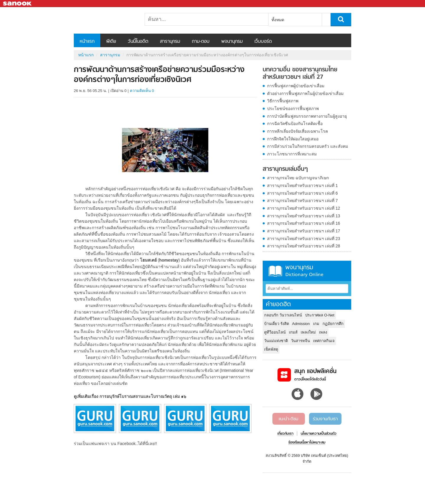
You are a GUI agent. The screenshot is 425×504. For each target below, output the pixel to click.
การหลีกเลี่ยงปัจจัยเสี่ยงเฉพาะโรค (297, 131)
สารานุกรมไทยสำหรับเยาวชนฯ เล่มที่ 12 (304, 208)
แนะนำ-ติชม (288, 419)
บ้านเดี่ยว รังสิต (277, 324)
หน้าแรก (87, 42)
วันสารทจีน (300, 341)
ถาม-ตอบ (201, 42)
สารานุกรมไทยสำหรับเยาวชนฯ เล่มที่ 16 (304, 223)
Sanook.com (18, 4)
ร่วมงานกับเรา (325, 419)
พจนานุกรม (232, 42)
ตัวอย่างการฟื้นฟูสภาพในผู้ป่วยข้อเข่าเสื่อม (305, 93)
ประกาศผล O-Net (320, 315)
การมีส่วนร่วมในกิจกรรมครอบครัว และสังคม (308, 146)
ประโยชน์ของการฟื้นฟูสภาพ (293, 109)
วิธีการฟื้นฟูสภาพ (283, 101)
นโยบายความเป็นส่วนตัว (319, 434)
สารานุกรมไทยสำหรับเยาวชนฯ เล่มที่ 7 (303, 201)
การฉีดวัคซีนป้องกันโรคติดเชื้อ (295, 124)
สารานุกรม (170, 42)
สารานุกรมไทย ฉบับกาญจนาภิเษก (298, 178)
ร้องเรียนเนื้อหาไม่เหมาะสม (307, 443)
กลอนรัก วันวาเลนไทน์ (283, 315)
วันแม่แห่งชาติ (276, 341)
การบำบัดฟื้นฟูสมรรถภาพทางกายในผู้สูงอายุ (307, 116)
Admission (301, 324)
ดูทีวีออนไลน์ (275, 332)
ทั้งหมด (278, 20)
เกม (316, 324)
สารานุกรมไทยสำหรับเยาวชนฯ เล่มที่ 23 (304, 239)
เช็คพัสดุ (271, 349)
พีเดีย (111, 42)
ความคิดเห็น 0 (142, 91)
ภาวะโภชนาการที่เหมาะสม (292, 154)
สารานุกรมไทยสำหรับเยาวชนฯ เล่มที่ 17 (304, 231)
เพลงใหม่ (308, 332)
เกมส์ (293, 332)
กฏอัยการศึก (333, 324)
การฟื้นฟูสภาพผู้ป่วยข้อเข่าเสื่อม (296, 86)
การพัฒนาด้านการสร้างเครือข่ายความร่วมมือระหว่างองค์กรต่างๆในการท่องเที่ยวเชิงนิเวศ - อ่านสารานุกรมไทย (105, 20)
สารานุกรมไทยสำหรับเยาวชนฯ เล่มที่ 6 (303, 193)
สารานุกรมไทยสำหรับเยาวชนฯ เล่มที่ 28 (304, 246)
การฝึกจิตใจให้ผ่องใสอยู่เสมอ (293, 139)
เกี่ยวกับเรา (285, 434)
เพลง (323, 332)
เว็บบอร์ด (263, 42)
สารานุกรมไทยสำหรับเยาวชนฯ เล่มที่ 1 (303, 185)
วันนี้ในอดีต (138, 42)
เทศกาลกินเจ (324, 341)
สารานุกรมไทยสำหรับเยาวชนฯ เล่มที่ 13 (304, 216)
